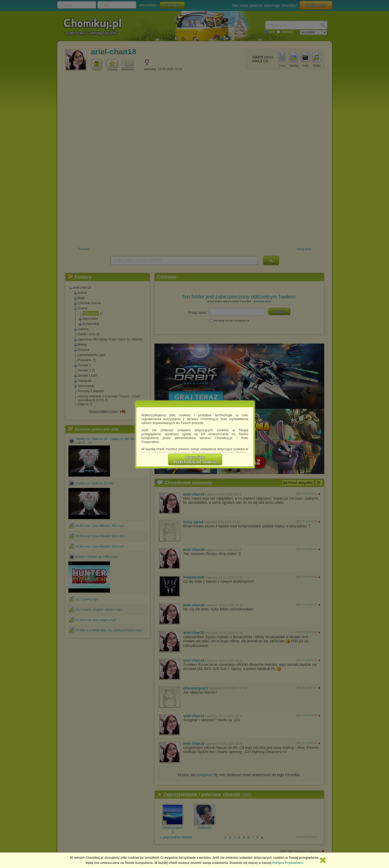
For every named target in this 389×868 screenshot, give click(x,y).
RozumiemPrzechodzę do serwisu (195, 459)
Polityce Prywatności (288, 863)
